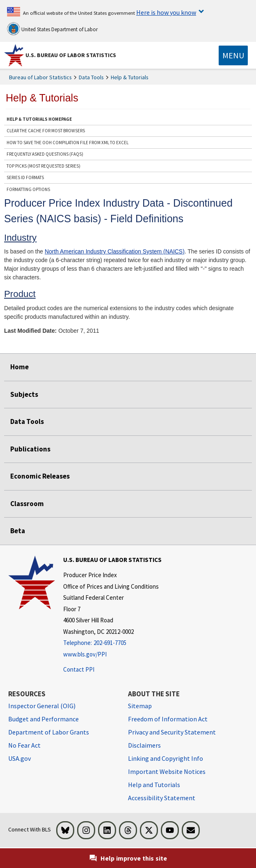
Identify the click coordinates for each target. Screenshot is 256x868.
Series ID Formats (25, 177)
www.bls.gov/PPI (85, 654)
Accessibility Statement (162, 798)
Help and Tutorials (154, 785)
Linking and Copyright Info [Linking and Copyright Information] (166, 758)
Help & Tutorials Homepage (39, 119)
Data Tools (91, 77)
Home (19, 367)
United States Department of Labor (52, 29)
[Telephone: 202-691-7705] (112, 643)
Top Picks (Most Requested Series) (43, 166)
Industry (20, 238)
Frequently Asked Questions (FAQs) (45, 154)
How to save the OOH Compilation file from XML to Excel (67, 143)
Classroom (27, 504)
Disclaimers (144, 745)
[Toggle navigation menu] (233, 55)
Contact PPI (79, 669)
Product (20, 294)
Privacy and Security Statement (172, 732)
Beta (18, 531)
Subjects (24, 394)
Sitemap (140, 706)
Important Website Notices (167, 771)
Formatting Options (28, 189)
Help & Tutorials (130, 77)
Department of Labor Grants (49, 732)
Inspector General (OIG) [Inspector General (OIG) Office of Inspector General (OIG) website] (42, 706)
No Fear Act (24, 745)
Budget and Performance (43, 719)
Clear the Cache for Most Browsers (46, 131)
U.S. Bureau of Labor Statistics (71, 55)
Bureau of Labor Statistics (40, 77)
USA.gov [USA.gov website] (19, 758)
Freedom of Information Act (168, 719)
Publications (30, 449)
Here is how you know (166, 12)
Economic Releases (40, 476)
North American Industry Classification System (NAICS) (115, 251)
